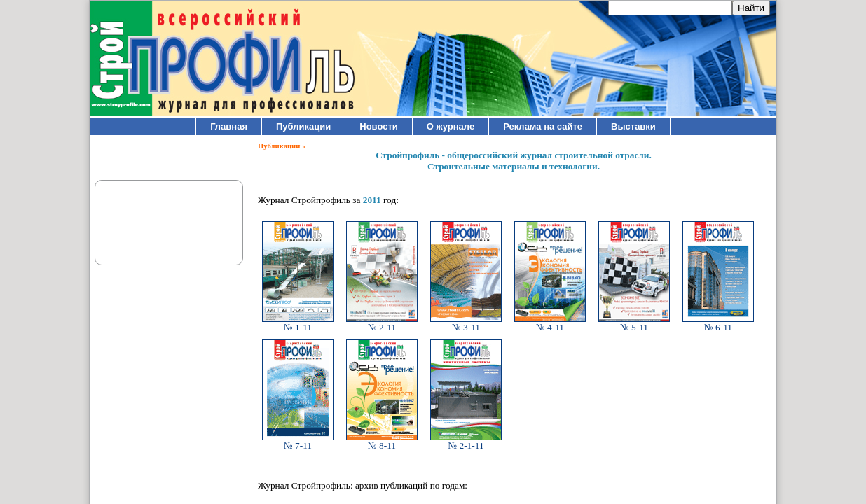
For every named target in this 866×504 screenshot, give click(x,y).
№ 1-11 (298, 323)
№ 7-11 (298, 441)
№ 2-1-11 (466, 441)
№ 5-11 (634, 323)
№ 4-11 (550, 323)
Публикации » (282, 146)
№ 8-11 (382, 441)
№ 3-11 (466, 323)
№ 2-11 (382, 323)
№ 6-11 (718, 323)
